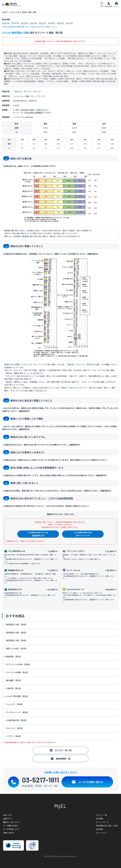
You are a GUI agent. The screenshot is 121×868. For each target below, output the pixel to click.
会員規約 (99, 829)
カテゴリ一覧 (14, 12)
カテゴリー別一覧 (60, 750)
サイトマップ (101, 833)
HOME (4, 12)
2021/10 (42, 23)
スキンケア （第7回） (14, 728)
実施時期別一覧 (60, 759)
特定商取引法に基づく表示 (107, 826)
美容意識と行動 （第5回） (16, 633)
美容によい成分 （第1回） (16, 648)
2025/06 (6, 23)
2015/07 (60, 23)
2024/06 (15, 23)
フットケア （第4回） (14, 704)
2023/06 (24, 23)
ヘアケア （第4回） (13, 736)
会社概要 (99, 818)
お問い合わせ (9, 833)
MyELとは (7, 815)
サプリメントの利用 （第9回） (18, 664)
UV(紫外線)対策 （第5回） (16, 720)
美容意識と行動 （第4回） (16, 640)
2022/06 (33, 23)
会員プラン (8, 818)
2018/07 (52, 23)
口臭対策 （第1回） (13, 688)
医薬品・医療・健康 (29, 12)
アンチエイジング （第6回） (17, 712)
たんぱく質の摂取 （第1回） (17, 696)
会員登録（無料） (41, 41)
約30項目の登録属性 (34, 113)
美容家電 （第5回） (13, 657)
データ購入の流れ (10, 826)
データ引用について (11, 829)
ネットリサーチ (102, 822)
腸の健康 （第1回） (13, 680)
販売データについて (11, 822)
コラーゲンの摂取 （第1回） (17, 672)
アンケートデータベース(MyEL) (13, 5)
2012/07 (69, 23)
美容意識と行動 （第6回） (16, 624)
